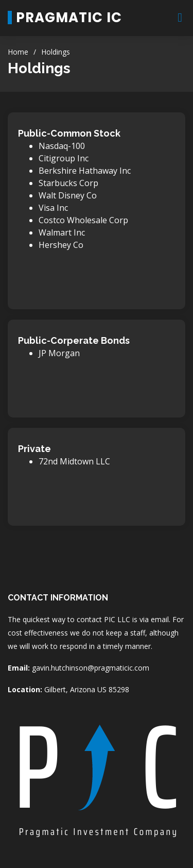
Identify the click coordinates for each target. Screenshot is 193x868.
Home (18, 52)
